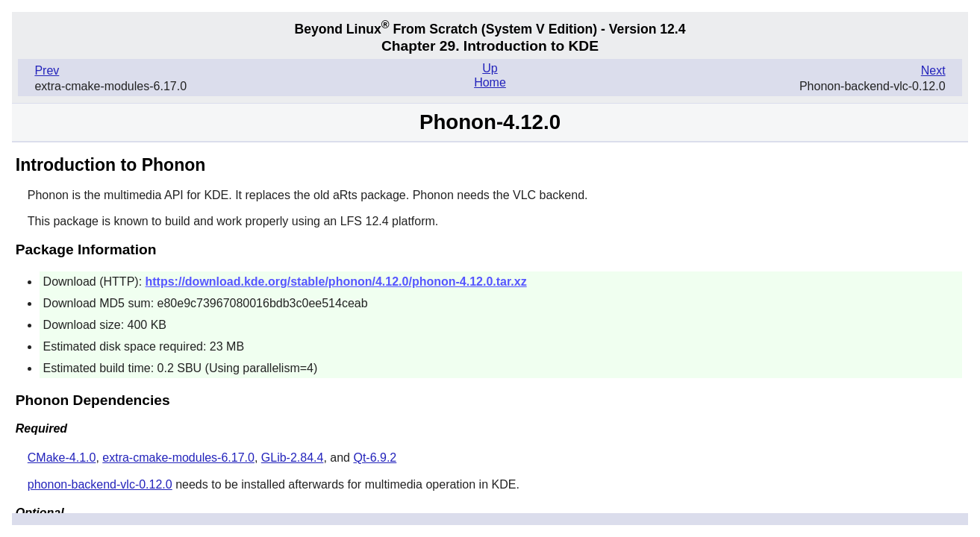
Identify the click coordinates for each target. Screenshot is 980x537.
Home (490, 82)
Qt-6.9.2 (375, 458)
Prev (47, 70)
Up (490, 68)
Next (933, 70)
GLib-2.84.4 (293, 458)
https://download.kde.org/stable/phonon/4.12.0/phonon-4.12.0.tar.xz (336, 282)
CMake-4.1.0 (62, 458)
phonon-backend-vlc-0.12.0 (100, 484)
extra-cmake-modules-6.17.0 (178, 458)
